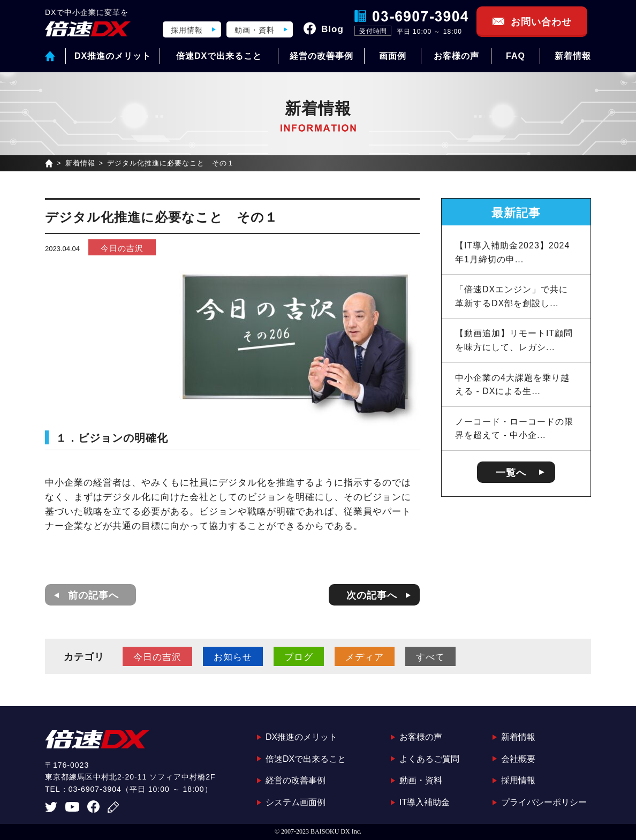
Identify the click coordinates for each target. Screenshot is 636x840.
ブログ (299, 657)
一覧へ (511, 473)
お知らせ (233, 657)
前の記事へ (93, 595)
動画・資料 (255, 30)
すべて (430, 657)
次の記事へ (372, 595)
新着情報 (573, 56)
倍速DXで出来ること (219, 56)
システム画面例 (296, 802)
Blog (332, 29)
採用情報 (187, 30)
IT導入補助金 (425, 802)
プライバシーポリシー (544, 802)
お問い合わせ (541, 22)
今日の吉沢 (122, 248)
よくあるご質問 (429, 759)
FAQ (516, 56)
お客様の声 (456, 56)
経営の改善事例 (321, 56)
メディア (365, 657)
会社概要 (518, 759)
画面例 (393, 56)
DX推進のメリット (113, 56)
